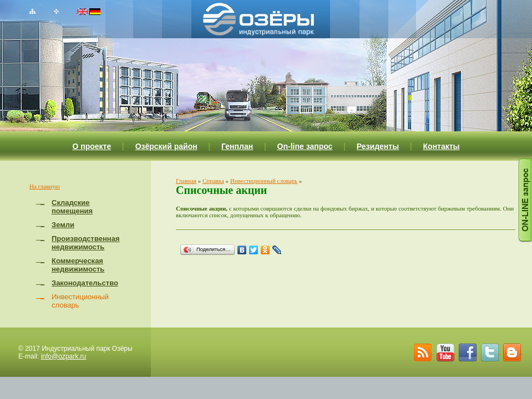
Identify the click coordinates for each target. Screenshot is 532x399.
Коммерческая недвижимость (78, 265)
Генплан (237, 146)
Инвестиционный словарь (264, 181)
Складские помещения (72, 207)
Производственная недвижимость (86, 243)
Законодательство (85, 283)
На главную (45, 186)
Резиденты (378, 146)
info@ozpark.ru (64, 356)
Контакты (442, 146)
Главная (186, 181)
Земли (63, 225)
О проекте (92, 146)
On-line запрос (305, 146)
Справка (213, 181)
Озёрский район (166, 146)
